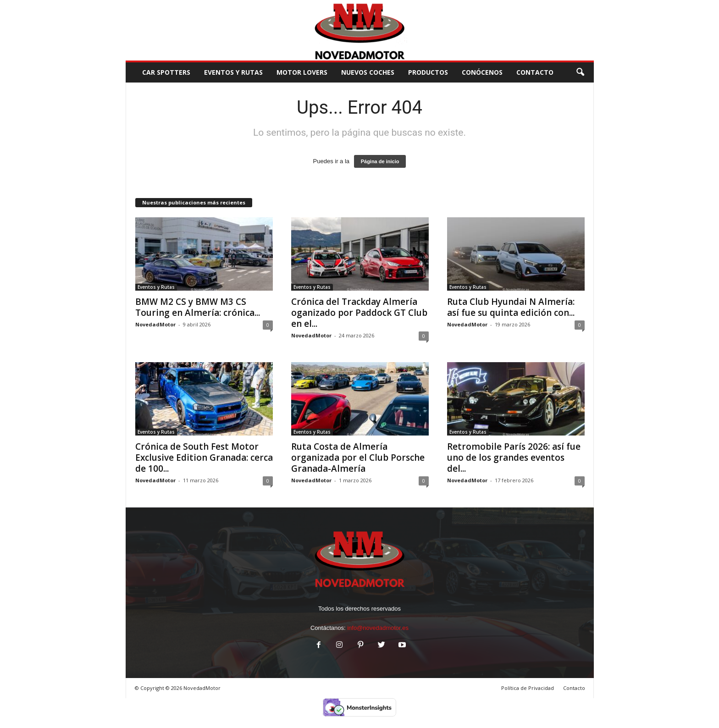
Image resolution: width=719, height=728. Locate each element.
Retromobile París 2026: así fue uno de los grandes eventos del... (514, 458)
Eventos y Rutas (233, 72)
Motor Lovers (302, 72)
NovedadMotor (155, 324)
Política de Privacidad (528, 688)
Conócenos (482, 72)
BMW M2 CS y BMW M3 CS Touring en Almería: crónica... (198, 307)
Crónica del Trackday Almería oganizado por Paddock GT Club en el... (359, 313)
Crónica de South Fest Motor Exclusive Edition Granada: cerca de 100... (204, 458)
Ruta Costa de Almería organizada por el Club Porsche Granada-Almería (358, 458)
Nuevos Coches (368, 72)
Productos (428, 72)
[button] (580, 72)
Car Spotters (166, 72)
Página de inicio (380, 161)
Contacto (574, 688)
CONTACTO (535, 72)
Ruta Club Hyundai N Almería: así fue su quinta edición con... (511, 307)
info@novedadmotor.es (378, 628)
